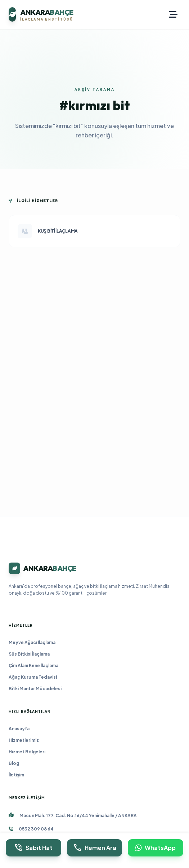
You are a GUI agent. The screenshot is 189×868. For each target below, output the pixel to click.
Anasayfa (19, 729)
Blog (14, 763)
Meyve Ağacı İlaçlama (32, 642)
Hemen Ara (95, 848)
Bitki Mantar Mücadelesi (35, 689)
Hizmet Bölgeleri (27, 752)
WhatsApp (156, 848)
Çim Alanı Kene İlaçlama (33, 666)
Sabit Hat (33, 848)
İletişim (16, 775)
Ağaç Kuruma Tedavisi (33, 677)
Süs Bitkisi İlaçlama (29, 654)
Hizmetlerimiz (24, 740)
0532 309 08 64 (36, 829)
